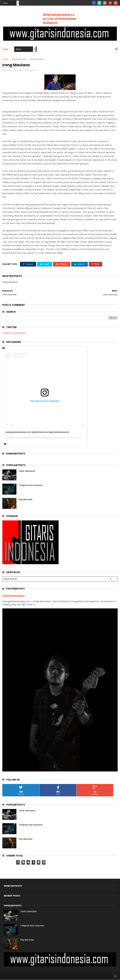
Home (5, 49)
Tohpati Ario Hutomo (31, 485)
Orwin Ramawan (13, 596)
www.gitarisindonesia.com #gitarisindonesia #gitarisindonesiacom (37, 432)
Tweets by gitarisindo (14, 333)
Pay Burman (26, 500)
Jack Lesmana (27, 471)
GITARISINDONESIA (32, 438)
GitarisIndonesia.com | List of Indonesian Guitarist (59, 19)
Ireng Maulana (19, 59)
